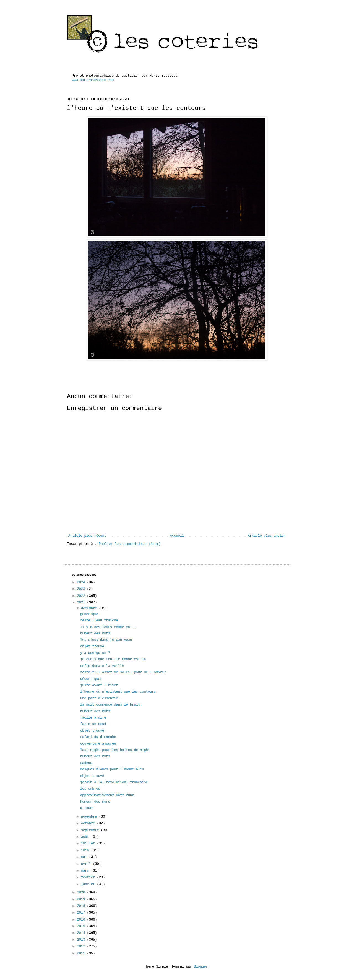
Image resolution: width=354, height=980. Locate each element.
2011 (82, 953)
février (89, 877)
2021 (82, 603)
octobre (89, 823)
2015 (82, 926)
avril (87, 864)
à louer (87, 808)
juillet (89, 844)
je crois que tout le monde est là (113, 659)
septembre (91, 830)
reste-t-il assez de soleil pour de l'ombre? (123, 672)
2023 (82, 589)
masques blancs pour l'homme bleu (112, 769)
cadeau (86, 763)
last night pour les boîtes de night (115, 750)
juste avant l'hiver (99, 685)
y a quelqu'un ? (95, 653)
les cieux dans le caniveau (106, 640)
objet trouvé (92, 647)
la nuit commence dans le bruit (110, 705)
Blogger (201, 967)
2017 (82, 913)
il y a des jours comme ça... (108, 627)
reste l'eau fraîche (99, 621)
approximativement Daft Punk (107, 795)
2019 (82, 899)
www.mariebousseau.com (93, 80)
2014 (82, 933)
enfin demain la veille (102, 666)
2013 (82, 940)
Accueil (177, 536)
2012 (82, 947)
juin (86, 851)
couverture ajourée (98, 744)
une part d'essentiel (100, 698)
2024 (82, 582)
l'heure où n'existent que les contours (118, 692)
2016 (82, 920)
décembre (90, 608)
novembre (90, 817)
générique (89, 614)
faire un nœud (93, 724)
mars (86, 871)
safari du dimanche (98, 737)
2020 (82, 893)
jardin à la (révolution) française (114, 782)
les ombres (90, 789)
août (86, 837)
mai (85, 857)
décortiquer (91, 679)
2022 (82, 596)
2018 (82, 906)
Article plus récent (87, 536)
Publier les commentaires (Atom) (130, 544)
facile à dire (93, 718)
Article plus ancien (267, 536)
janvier (89, 884)
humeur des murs (95, 634)
